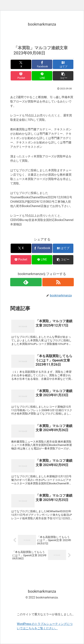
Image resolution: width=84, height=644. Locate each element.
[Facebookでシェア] (42, 64)
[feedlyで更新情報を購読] (26, 282)
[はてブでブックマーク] (63, 64)
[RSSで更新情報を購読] (58, 282)
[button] (63, 76)
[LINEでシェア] (42, 76)
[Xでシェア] (21, 64)
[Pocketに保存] (21, 76)
